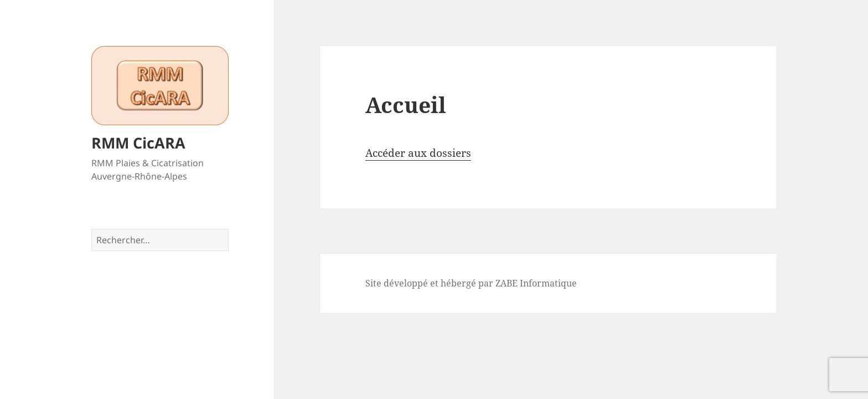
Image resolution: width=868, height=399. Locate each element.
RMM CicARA (138, 143)
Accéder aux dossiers (418, 153)
